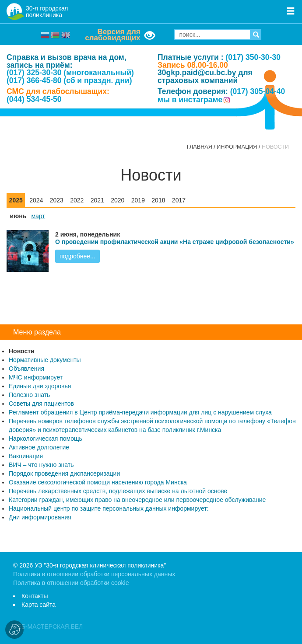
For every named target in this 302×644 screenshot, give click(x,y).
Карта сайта (39, 605)
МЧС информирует (36, 377)
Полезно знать (29, 395)
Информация (237, 147)
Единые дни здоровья (40, 386)
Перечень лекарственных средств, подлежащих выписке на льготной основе (118, 491)
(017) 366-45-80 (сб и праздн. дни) (69, 80)
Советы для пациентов (41, 404)
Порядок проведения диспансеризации (64, 473)
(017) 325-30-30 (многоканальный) (70, 73)
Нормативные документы (45, 360)
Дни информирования (40, 517)
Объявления (26, 369)
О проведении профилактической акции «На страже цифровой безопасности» (175, 242)
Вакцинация (26, 456)
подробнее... (77, 256)
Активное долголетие (39, 447)
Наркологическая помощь (46, 439)
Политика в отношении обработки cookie (71, 583)
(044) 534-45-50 (34, 99)
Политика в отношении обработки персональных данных (94, 574)
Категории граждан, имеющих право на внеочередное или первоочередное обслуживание (137, 500)
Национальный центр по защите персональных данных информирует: (109, 508)
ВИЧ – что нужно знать (41, 465)
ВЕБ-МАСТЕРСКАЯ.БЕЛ (48, 627)
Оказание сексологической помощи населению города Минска (98, 482)
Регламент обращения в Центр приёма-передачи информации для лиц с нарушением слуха (140, 412)
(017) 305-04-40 (258, 91)
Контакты (35, 596)
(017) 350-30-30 (253, 57)
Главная (200, 147)
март (38, 216)
